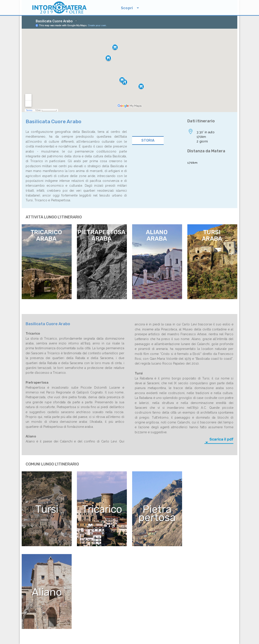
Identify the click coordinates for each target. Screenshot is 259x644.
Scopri (127, 8)
